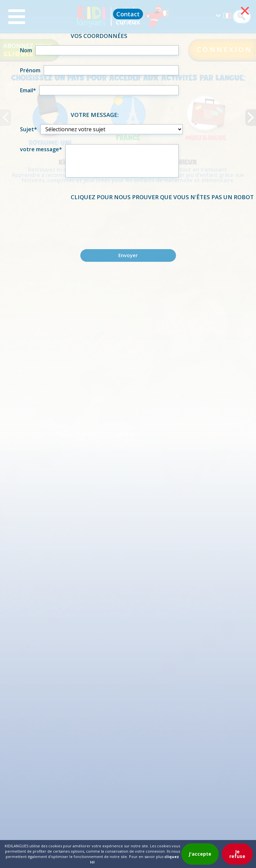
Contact (128, 14)
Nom (26, 50)
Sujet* (28, 129)
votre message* (41, 149)
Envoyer (128, 255)
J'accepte (200, 854)
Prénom (30, 70)
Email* (28, 90)
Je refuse (237, 854)
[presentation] (128, 219)
